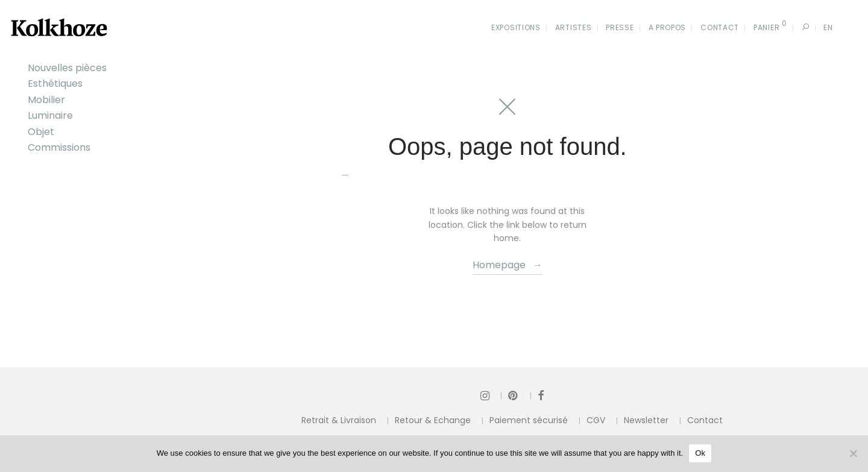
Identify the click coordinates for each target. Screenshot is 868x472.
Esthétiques (55, 83)
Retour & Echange (433, 420)
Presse (620, 27)
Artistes (574, 27)
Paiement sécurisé (529, 420)
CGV (596, 420)
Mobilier (46, 100)
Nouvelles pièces (67, 68)
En (828, 27)
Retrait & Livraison (339, 420)
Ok (700, 453)
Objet (41, 132)
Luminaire (50, 115)
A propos (668, 27)
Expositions (516, 27)
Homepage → (508, 265)
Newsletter (646, 420)
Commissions (59, 147)
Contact (720, 27)
